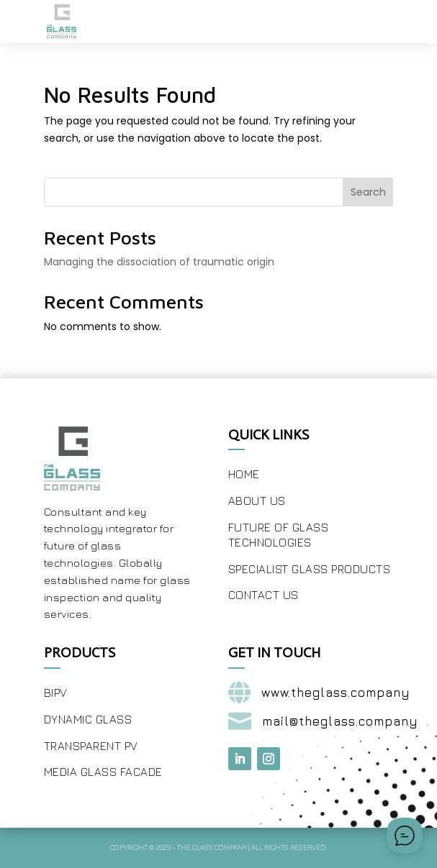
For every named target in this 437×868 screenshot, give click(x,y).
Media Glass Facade (103, 772)
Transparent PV (91, 746)
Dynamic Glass (88, 719)
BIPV (56, 693)
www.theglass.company (336, 693)
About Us (257, 501)
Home (244, 474)
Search (368, 192)
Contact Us (263, 595)
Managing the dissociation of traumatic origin (159, 262)
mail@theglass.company (340, 721)
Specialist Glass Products (310, 569)
